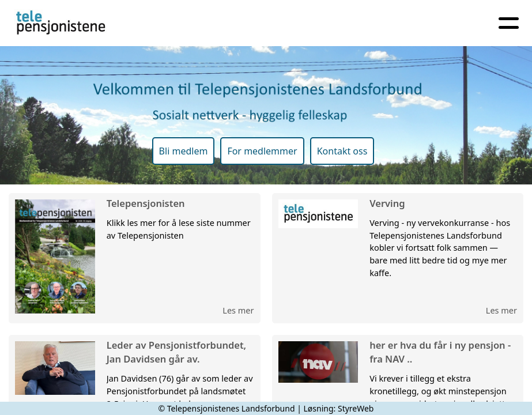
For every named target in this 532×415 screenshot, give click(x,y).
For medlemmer (262, 151)
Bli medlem (184, 151)
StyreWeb (356, 408)
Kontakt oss (342, 151)
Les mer (238, 310)
